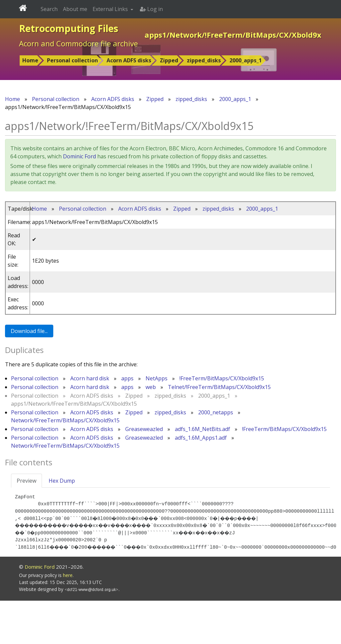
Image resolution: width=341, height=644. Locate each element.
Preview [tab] (26, 481)
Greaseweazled (144, 429)
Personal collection (72, 60)
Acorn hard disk (90, 378)
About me (75, 9)
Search (49, 9)
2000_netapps (216, 412)
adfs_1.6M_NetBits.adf (202, 429)
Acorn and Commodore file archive (78, 43)
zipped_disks (204, 60)
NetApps (157, 378)
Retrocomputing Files (69, 28)
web (151, 387)
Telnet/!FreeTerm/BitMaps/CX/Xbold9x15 (219, 387)
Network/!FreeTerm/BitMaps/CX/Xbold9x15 (65, 420)
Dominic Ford (79, 156)
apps (127, 378)
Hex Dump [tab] (62, 481)
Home (30, 60)
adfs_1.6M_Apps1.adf (201, 438)
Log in (151, 9)
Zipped (169, 60)
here (68, 618)
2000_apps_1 (246, 60)
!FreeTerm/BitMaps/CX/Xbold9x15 (222, 378)
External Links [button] (111, 9)
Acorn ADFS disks (129, 60)
